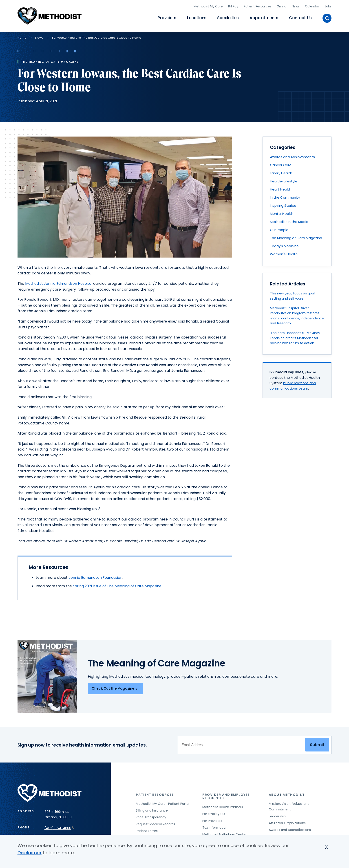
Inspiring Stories (283, 204)
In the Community (285, 196)
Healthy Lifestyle (284, 180)
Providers (167, 17)
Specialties (228, 17)
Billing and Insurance (152, 809)
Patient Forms (147, 829)
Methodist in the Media (289, 220)
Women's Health (284, 252)
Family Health (281, 172)
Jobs (328, 6)
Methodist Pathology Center (224, 833)
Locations (197, 17)
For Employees (214, 812)
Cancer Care (281, 163)
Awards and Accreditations (290, 828)
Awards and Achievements (292, 155)
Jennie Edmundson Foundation (95, 576)
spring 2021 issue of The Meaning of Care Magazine (117, 584)
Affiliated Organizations (287, 821)
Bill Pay (233, 6)
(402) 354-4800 (59, 826)
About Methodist (287, 793)
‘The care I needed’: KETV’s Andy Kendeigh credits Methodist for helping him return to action (295, 337)
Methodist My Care (208, 6)
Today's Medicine (284, 244)
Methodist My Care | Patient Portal (163, 802)
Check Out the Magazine (115, 687)
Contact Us (300, 17)
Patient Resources (258, 6)
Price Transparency (151, 816)
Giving (281, 6)
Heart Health (281, 188)
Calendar (312, 6)
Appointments (264, 17)
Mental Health (282, 212)
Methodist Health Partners (223, 805)
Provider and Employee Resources (226, 795)
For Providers (212, 819)
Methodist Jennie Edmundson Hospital (59, 282)
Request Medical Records (156, 823)
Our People (279, 228)
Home (22, 36)
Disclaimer (30, 853)
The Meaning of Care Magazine (296, 236)
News (296, 6)
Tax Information (215, 826)
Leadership (277, 815)
